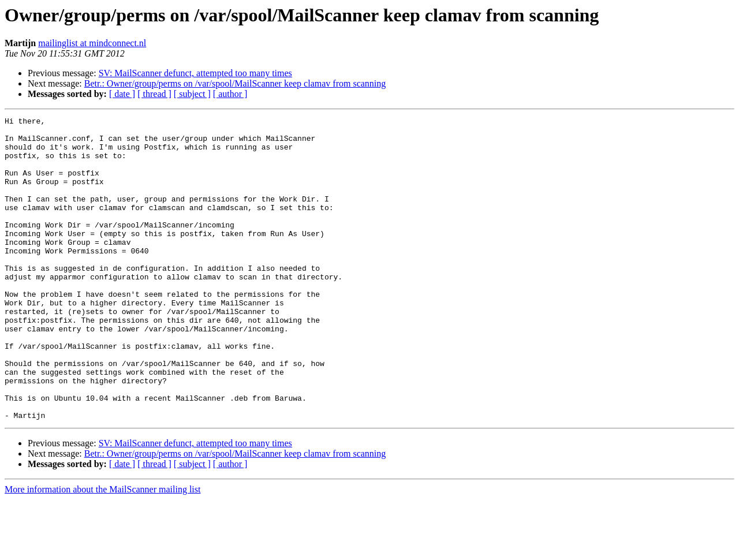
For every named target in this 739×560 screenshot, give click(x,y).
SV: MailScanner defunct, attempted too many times (195, 73)
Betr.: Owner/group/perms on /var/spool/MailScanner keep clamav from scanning (235, 83)
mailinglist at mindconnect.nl (92, 43)
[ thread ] (154, 94)
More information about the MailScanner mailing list (102, 550)
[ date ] (122, 94)
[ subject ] (192, 94)
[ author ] (230, 94)
